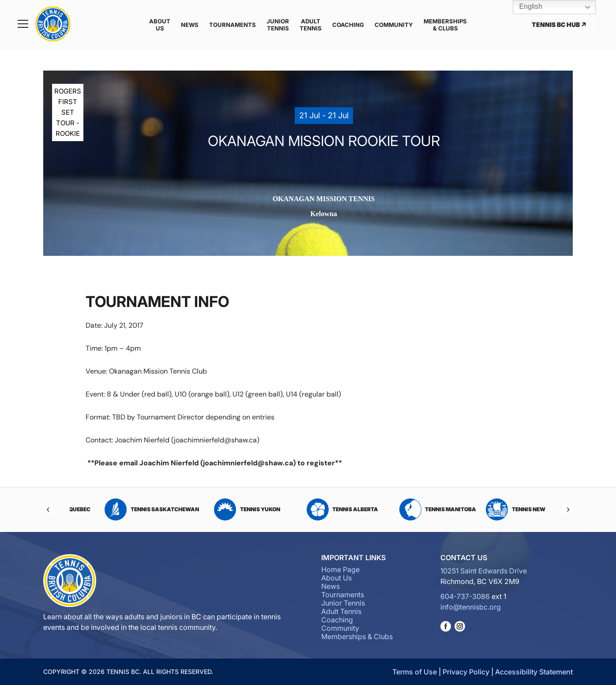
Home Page (340, 569)
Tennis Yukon (415, 509)
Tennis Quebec (224, 509)
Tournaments (233, 25)
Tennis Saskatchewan (320, 509)
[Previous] (49, 509)
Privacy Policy (466, 672)
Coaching (348, 25)
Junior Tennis (278, 25)
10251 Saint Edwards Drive (484, 571)
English (524, 7)
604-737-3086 (465, 596)
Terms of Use (415, 672)
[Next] (567, 509)
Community (394, 25)
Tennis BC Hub (559, 24)
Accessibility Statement (534, 672)
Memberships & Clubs (445, 25)
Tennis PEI (129, 509)
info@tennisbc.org (471, 607)
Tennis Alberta (510, 509)
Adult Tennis (311, 25)
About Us (160, 25)
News (190, 25)
